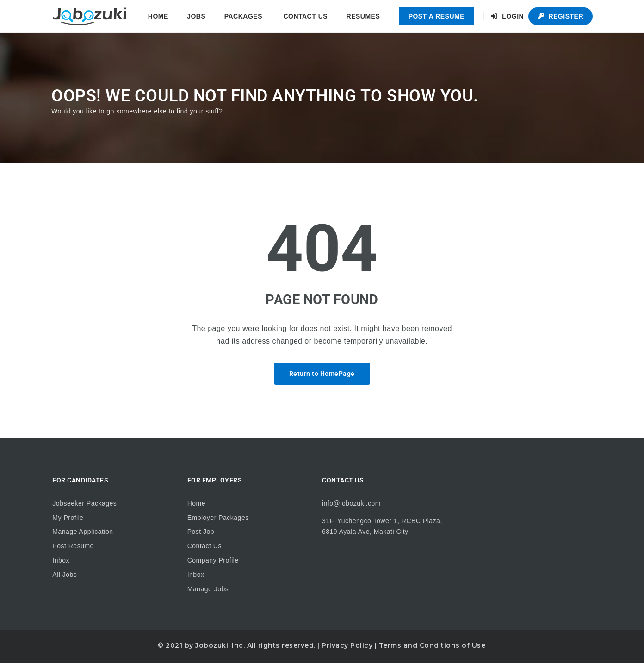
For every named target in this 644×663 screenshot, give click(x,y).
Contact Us (305, 16)
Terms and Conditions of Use (432, 645)
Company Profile (213, 560)
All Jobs (65, 575)
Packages (243, 16)
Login (507, 16)
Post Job (201, 532)
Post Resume (73, 546)
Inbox (61, 560)
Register (560, 16)
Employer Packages (218, 518)
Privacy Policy (347, 645)
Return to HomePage (322, 374)
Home (158, 16)
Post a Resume (437, 16)
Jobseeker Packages (84, 503)
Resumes (363, 16)
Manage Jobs (208, 589)
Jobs (196, 16)
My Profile (68, 518)
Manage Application (83, 532)
